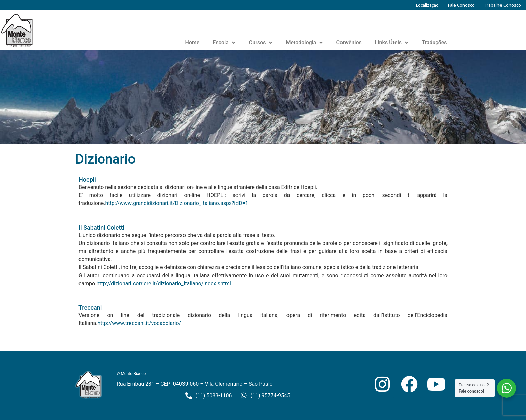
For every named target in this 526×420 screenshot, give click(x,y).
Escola (224, 43)
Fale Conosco (461, 5)
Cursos (261, 43)
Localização (427, 5)
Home (192, 42)
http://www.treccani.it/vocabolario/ (140, 323)
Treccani (90, 308)
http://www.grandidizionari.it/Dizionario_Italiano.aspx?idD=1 (176, 203)
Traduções (434, 42)
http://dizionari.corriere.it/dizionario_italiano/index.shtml (164, 283)
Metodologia (304, 43)
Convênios (349, 42)
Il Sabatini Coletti (101, 227)
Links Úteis (392, 43)
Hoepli (87, 179)
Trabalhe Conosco (502, 5)
